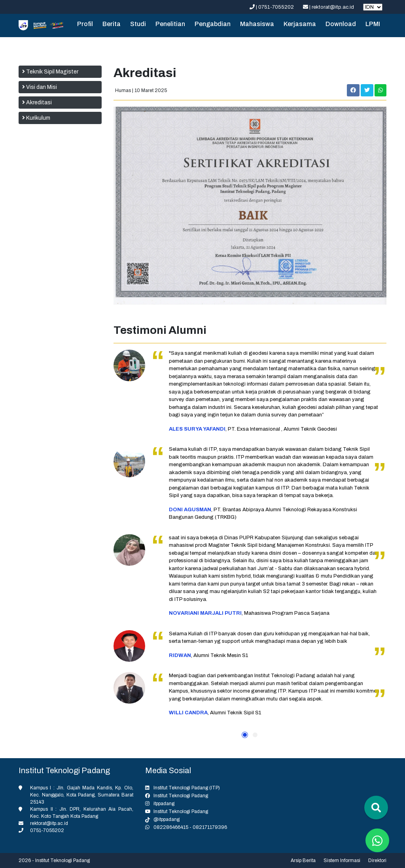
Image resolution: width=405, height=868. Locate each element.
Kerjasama (300, 24)
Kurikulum (36, 118)
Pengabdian (213, 24)
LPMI (373, 24)
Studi (138, 24)
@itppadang (167, 819)
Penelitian (170, 24)
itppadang (164, 804)
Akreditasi (37, 103)
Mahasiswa (257, 24)
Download (341, 24)
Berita (112, 24)
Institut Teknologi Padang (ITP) (187, 788)
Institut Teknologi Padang (181, 796)
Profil (85, 24)
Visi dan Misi (40, 87)
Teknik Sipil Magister (50, 72)
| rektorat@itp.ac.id (329, 7)
